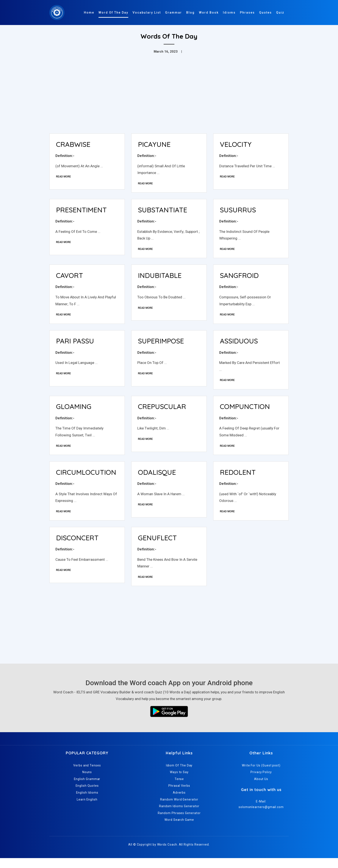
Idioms (229, 13)
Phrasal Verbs (179, 796)
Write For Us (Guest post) (261, 775)
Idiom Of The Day (179, 775)
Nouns (87, 782)
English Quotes (87, 796)
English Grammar (87, 789)
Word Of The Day (113, 13)
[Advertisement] (169, 98)
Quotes (265, 13)
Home (89, 13)
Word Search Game (179, 830)
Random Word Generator (179, 809)
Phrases (247, 13)
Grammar (174, 13)
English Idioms (87, 802)
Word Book (209, 13)
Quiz (280, 13)
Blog (190, 13)
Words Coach (167, 854)
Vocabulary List (147, 13)
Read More (64, 177)
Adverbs (179, 802)
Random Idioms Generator (179, 816)
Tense (179, 789)
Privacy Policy (261, 782)
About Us (261, 789)
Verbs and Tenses (87, 775)
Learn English (87, 809)
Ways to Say (179, 782)
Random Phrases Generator (179, 823)
